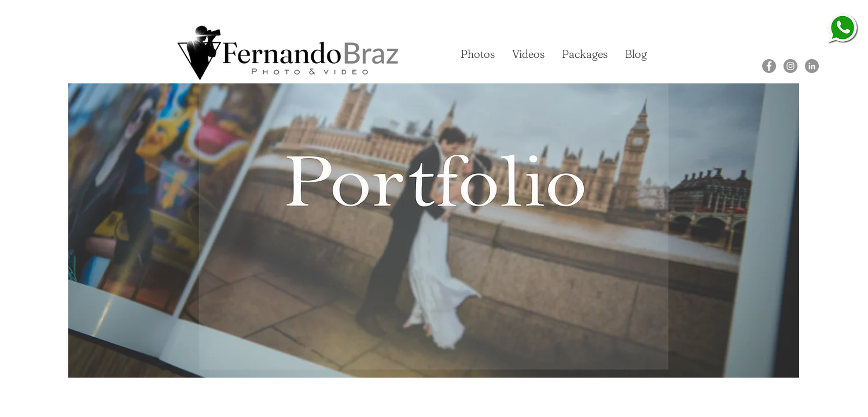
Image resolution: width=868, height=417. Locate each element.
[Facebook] (769, 66)
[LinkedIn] (812, 66)
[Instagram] (790, 66)
